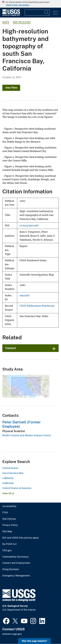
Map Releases (22, 22)
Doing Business (11, 569)
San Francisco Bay (13, 473)
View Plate (11, 88)
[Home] (11, 15)
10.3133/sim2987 (29, 226)
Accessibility (9, 506)
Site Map (7, 531)
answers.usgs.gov (12, 634)
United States (10, 468)
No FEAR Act (9, 544)
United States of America (17, 488)
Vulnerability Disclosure (15, 557)
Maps (6, 22)
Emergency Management (16, 576)
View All (8, 493)
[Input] (37, 13)
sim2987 (25, 295)
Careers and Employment (16, 563)
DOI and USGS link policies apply (21, 538)
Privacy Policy (10, 525)
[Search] (47, 13)
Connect (11, 348)
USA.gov (7, 550)
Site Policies (9, 519)
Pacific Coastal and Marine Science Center (27, 435)
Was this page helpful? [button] (34, 641)
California (8, 483)
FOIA (5, 513)
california (8, 478)
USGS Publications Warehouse (37, 306)
